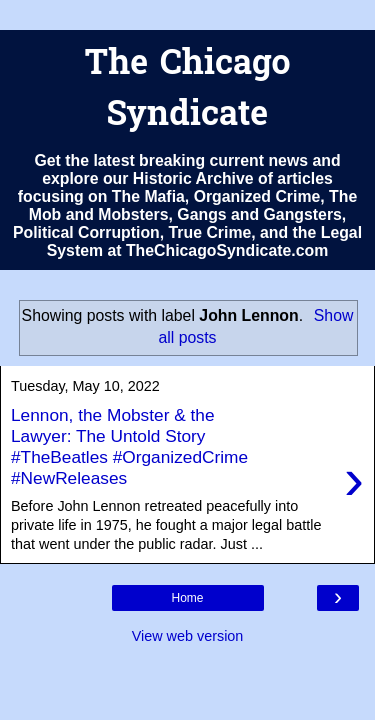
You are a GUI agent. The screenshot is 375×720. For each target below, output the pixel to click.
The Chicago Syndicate (187, 91)
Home (187, 598)
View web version (188, 636)
